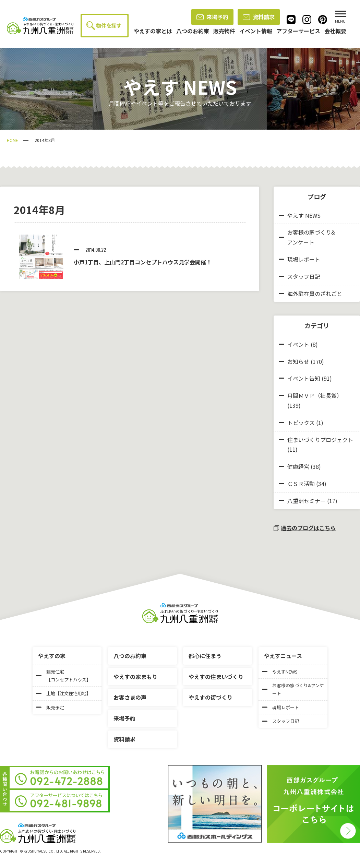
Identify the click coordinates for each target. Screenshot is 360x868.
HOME (13, 140)
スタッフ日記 (299, 276)
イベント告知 (304, 378)
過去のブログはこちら (305, 528)
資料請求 (259, 17)
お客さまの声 (130, 697)
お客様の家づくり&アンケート (307, 237)
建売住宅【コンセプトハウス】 (63, 676)
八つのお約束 (130, 656)
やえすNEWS (280, 672)
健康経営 (298, 466)
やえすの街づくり (211, 697)
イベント (298, 344)
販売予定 (50, 707)
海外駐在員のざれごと (310, 294)
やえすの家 (52, 656)
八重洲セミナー (307, 501)
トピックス (301, 423)
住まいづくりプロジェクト (320, 440)
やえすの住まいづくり (216, 677)
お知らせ (298, 361)
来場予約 (212, 17)
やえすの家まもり (135, 677)
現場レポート (299, 259)
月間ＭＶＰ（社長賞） (315, 395)
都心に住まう (205, 656)
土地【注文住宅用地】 (63, 693)
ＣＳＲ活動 (301, 484)
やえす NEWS (300, 215)
